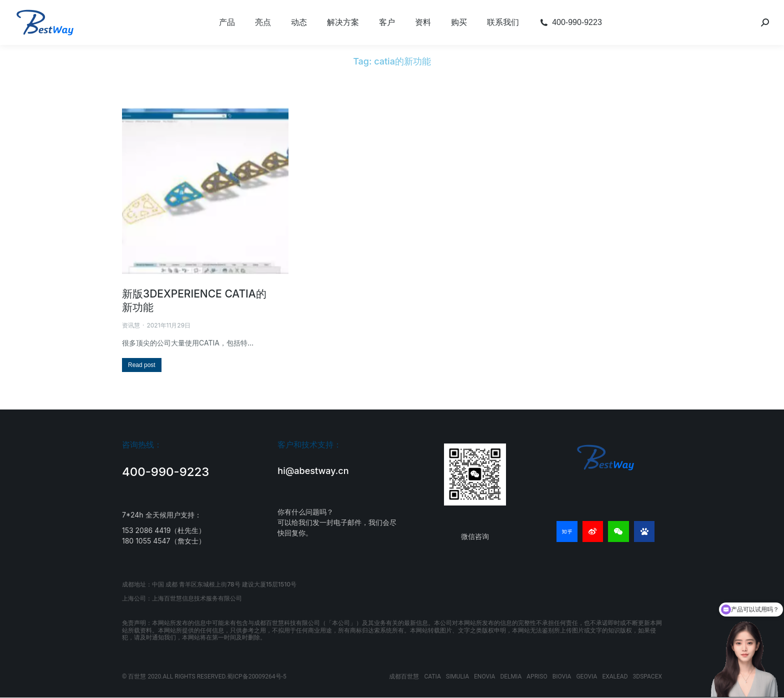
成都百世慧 (404, 676)
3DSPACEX (647, 676)
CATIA (432, 676)
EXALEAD (615, 676)
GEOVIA (586, 676)
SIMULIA (457, 676)
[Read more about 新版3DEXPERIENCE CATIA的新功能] (142, 365)
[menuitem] (227, 22)
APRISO (537, 676)
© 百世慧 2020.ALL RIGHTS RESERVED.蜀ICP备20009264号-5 (204, 676)
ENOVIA (484, 676)
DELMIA (511, 676)
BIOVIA (562, 676)
